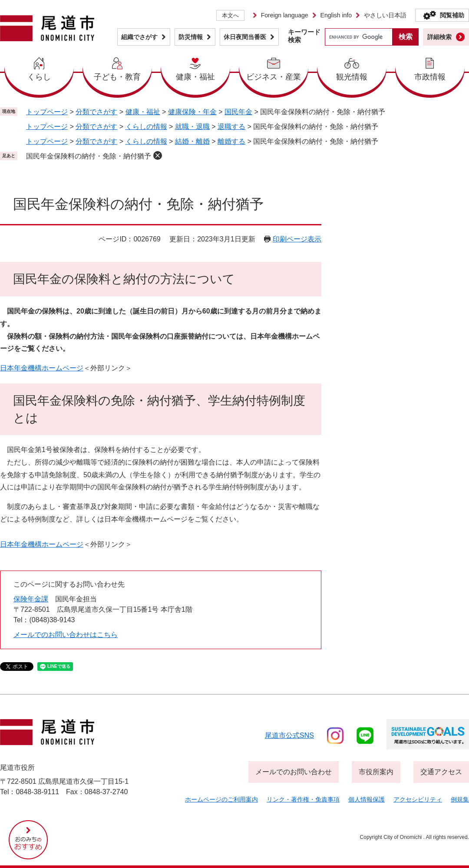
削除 (158, 155)
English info (336, 15)
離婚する (231, 141)
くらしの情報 (146, 127)
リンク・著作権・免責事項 (303, 799)
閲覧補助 (452, 15)
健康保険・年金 (192, 112)
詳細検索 (439, 37)
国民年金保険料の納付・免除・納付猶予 (89, 156)
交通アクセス (441, 772)
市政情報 (430, 77)
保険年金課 (31, 599)
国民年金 (238, 112)
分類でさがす (96, 112)
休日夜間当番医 (245, 37)
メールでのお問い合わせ (294, 772)
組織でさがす (139, 37)
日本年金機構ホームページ (42, 368)
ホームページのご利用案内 (221, 799)
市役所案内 (376, 772)
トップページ (47, 112)
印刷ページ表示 (297, 239)
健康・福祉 (195, 77)
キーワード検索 (304, 36)
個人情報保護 (367, 799)
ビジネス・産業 (274, 77)
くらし (39, 77)
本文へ (230, 15)
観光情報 (352, 77)
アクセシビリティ (418, 799)
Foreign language (285, 15)
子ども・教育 (117, 77)
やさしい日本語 (385, 15)
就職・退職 (192, 127)
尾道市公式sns (289, 735)
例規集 (460, 799)
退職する (231, 127)
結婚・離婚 (192, 141)
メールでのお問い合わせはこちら (66, 635)
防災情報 (191, 37)
